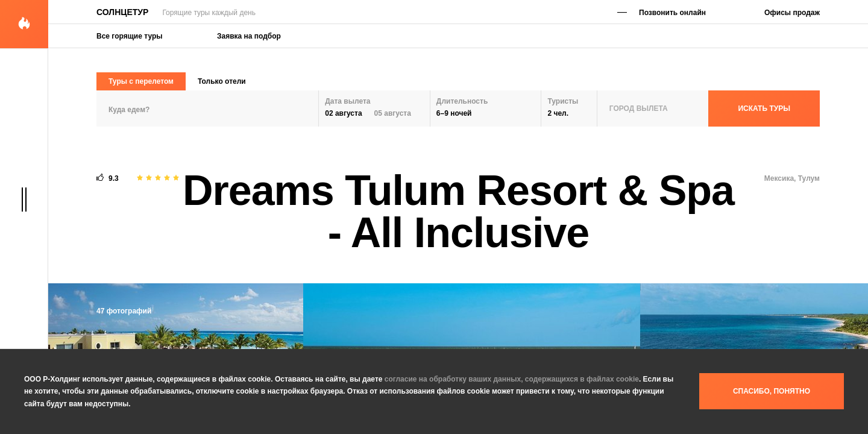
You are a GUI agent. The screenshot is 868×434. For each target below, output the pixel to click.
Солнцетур (122, 12)
